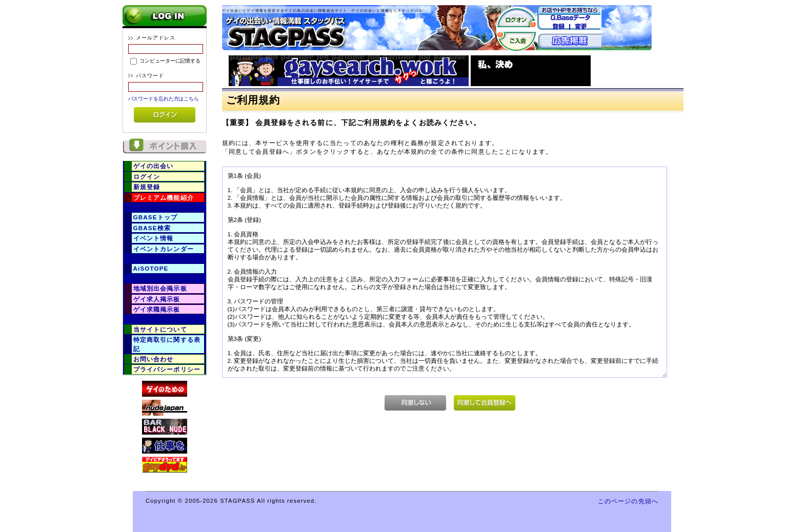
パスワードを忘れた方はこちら (164, 99)
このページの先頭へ (628, 501)
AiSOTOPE (151, 268)
